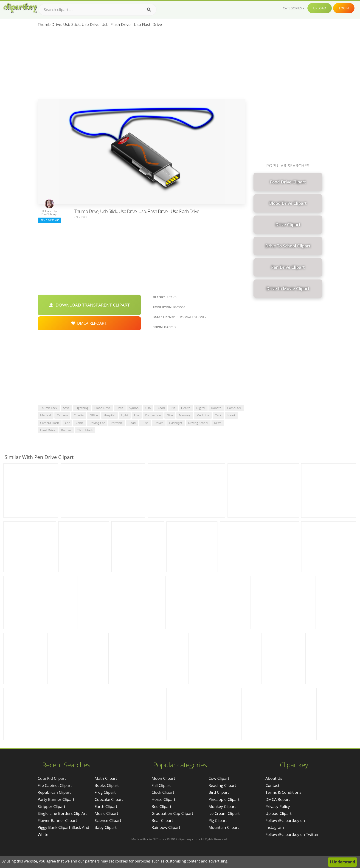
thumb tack (49, 408)
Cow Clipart (219, 778)
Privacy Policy (278, 806)
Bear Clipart (162, 820)
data (120, 408)
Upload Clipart (278, 813)
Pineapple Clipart (224, 799)
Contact (272, 785)
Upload (320, 8)
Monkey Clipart (222, 806)
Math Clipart (106, 778)
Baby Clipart (106, 827)
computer (234, 408)
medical (46, 415)
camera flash (50, 423)
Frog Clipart (105, 792)
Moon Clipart (163, 778)
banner (66, 430)
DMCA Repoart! (89, 323)
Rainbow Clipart (166, 827)
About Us (274, 778)
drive (218, 423)
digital (201, 408)
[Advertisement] (142, 64)
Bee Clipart (162, 806)
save (66, 408)
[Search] (149, 10)
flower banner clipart (57, 820)
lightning (82, 408)
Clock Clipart (163, 792)
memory (185, 415)
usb (148, 408)
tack (218, 415)
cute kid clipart (52, 778)
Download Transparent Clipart (89, 305)
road (132, 423)
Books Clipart (107, 785)
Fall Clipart (161, 785)
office (94, 415)
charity (79, 415)
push (145, 423)
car (67, 423)
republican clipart (54, 792)
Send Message (49, 220)
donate (216, 408)
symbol (134, 408)
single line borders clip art (62, 813)
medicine (203, 415)
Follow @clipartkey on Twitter (292, 834)
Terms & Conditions (283, 792)
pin (173, 408)
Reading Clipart (222, 785)
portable (117, 423)
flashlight (176, 423)
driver (159, 423)
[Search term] (98, 10)
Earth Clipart (106, 806)
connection (153, 415)
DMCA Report (278, 799)
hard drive (48, 430)
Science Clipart (108, 820)
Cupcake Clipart (109, 799)
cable (80, 423)
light (125, 415)
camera (62, 415)
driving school (198, 423)
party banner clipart (56, 799)
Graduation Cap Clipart (172, 813)
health (186, 408)
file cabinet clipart (55, 785)
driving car (97, 423)
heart (231, 415)
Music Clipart (106, 813)
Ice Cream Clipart (224, 813)
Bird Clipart (219, 792)
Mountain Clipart (224, 827)
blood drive (102, 408)
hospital (110, 415)
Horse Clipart (163, 799)
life (137, 415)
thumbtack (85, 430)
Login (344, 8)
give (170, 415)
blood (161, 408)
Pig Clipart (218, 820)
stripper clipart (51, 806)
